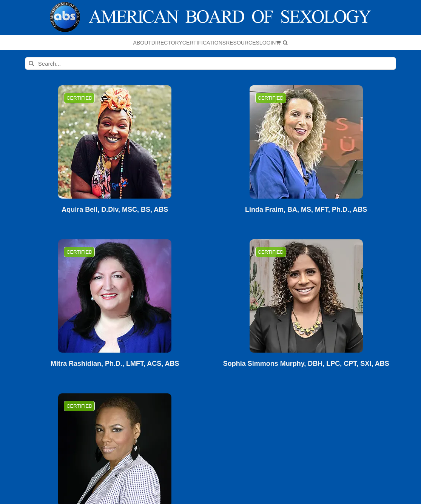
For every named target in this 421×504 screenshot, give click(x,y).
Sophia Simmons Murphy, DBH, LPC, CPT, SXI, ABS (306, 364)
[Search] (31, 63)
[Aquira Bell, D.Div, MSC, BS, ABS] (115, 142)
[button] (285, 43)
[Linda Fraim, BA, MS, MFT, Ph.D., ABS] (306, 142)
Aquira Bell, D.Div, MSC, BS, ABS (115, 210)
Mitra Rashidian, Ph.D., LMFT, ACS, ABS (115, 364)
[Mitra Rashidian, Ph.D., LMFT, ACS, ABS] (115, 296)
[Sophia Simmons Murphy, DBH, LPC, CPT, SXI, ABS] (306, 296)
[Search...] (210, 63)
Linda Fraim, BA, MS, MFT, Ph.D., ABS (306, 210)
